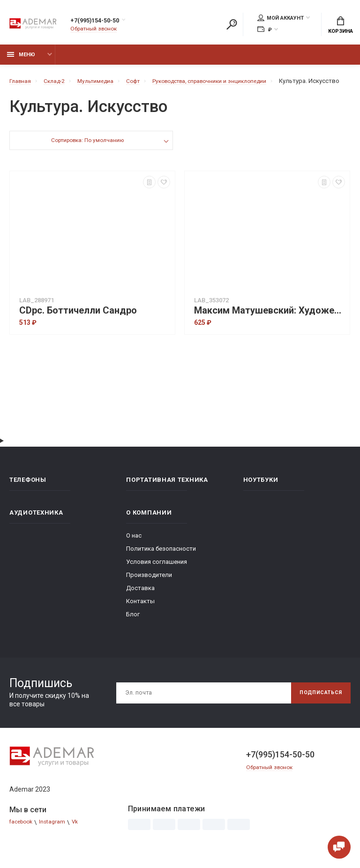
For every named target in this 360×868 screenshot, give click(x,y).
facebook (23, 837)
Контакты (140, 616)
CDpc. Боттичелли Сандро (78, 325)
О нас (134, 550)
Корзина (341, 26)
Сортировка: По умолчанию (87, 156)
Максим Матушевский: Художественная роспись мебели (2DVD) (270, 325)
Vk (81, 837)
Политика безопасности (161, 563)
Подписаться (317, 707)
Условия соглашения (157, 576)
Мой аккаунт (281, 19)
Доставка (140, 602)
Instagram (57, 837)
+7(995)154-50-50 (105, 22)
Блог (133, 629)
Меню (21, 60)
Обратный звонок (96, 30)
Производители (149, 589)
